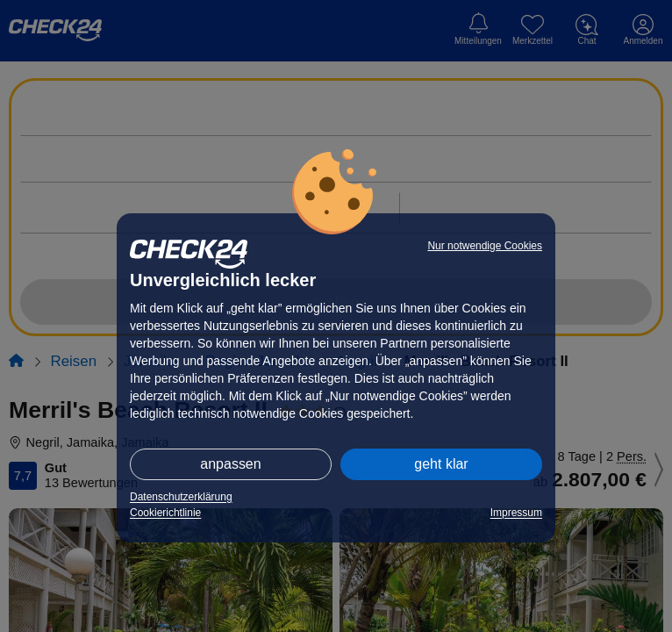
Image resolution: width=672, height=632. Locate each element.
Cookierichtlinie (165, 513)
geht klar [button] (441, 464)
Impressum (516, 513)
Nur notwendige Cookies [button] (485, 246)
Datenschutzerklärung (181, 497)
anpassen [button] (230, 464)
